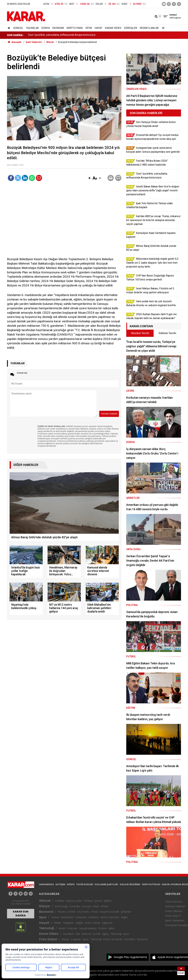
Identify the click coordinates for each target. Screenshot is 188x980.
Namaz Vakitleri (175, 906)
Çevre (98, 901)
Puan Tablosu (174, 911)
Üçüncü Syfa (74, 901)
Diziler (58, 923)
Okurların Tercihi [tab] (140, 333)
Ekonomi (58, 28)
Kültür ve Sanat (113, 939)
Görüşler (131, 28)
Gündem (69, 934)
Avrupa (87, 906)
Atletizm (94, 917)
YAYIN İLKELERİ (85, 884)
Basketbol (67, 917)
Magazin (69, 923)
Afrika (104, 906)
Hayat (99, 28)
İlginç (105, 934)
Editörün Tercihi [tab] (167, 333)
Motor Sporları (110, 917)
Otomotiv (83, 912)
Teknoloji (47, 928)
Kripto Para (75, 28)
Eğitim (108, 901)
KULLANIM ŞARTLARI (106, 884)
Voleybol (81, 917)
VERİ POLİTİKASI (151, 884)
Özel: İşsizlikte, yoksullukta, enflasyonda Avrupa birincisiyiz (62, 35)
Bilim (112, 928)
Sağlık (79, 923)
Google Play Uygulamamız (130, 957)
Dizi (78, 934)
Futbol (55, 917)
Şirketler (126, 912)
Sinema (86, 934)
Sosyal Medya (88, 928)
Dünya (46, 28)
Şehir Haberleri (175, 921)
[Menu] (162, 28)
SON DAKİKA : (16, 35)
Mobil (62, 928)
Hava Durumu (174, 902)
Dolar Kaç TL (173, 916)
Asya (96, 906)
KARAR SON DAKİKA (21, 914)
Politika (60, 901)
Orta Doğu (61, 906)
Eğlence (107, 923)
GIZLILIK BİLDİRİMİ (130, 884)
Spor (89, 28)
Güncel (18, 28)
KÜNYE (71, 884)
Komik (97, 934)
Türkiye (88, 901)
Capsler (76, 939)
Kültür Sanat (93, 923)
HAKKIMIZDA (47, 884)
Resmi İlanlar (149, 28)
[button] (89, 178)
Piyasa (62, 912)
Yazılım (103, 928)
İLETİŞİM (60, 884)
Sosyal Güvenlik (109, 912)
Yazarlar (32, 28)
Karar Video (113, 28)
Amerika (75, 906)
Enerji (94, 912)
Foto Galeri (48, 939)
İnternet (72, 928)
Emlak (72, 912)
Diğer (124, 917)
